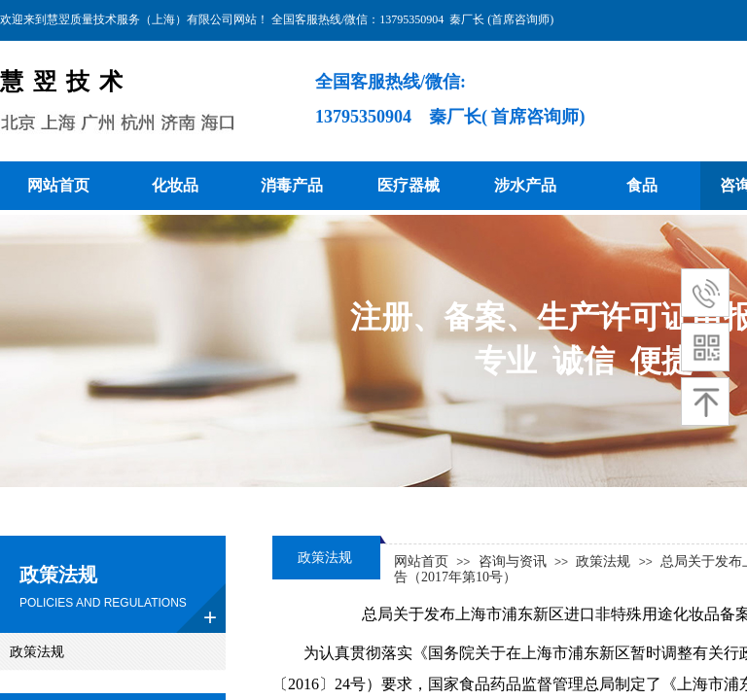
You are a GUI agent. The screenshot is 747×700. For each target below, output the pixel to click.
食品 (642, 185)
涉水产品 (525, 185)
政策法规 (603, 561)
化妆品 (175, 185)
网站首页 (58, 185)
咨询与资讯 (513, 561)
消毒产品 (292, 185)
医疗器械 (409, 185)
